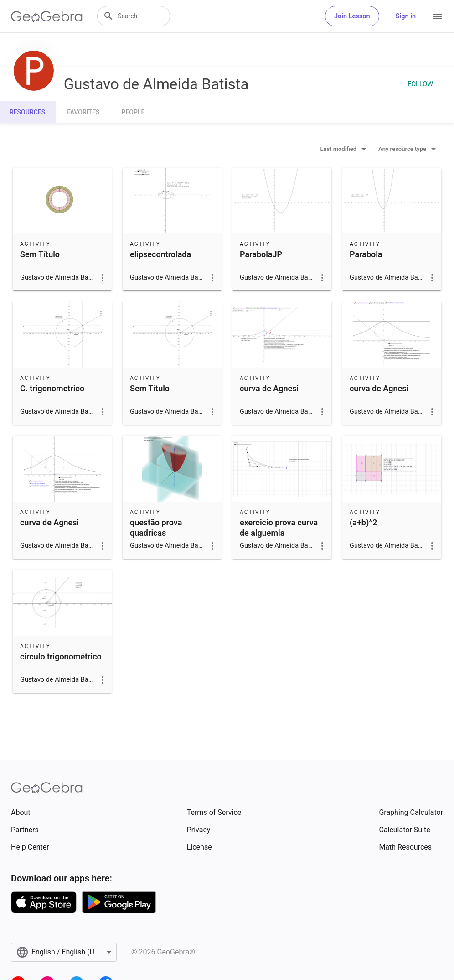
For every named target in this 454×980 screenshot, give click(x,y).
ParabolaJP (261, 254)
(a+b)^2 (363, 522)
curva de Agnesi (269, 388)
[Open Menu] (438, 16)
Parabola (366, 254)
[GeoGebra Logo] (47, 16)
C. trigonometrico (52, 388)
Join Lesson (352, 16)
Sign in (406, 16)
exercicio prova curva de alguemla (279, 528)
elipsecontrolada (160, 254)
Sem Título (40, 254)
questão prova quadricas (156, 528)
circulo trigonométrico (61, 656)
